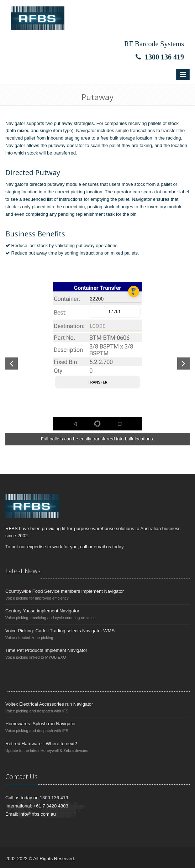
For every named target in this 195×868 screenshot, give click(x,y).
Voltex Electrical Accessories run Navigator (49, 704)
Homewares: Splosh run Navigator (41, 724)
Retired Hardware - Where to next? (41, 744)
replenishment (90, 214)
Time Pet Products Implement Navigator (46, 650)
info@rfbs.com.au (38, 814)
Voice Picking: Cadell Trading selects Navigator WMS (60, 631)
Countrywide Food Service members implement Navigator (65, 591)
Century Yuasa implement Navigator (42, 611)
